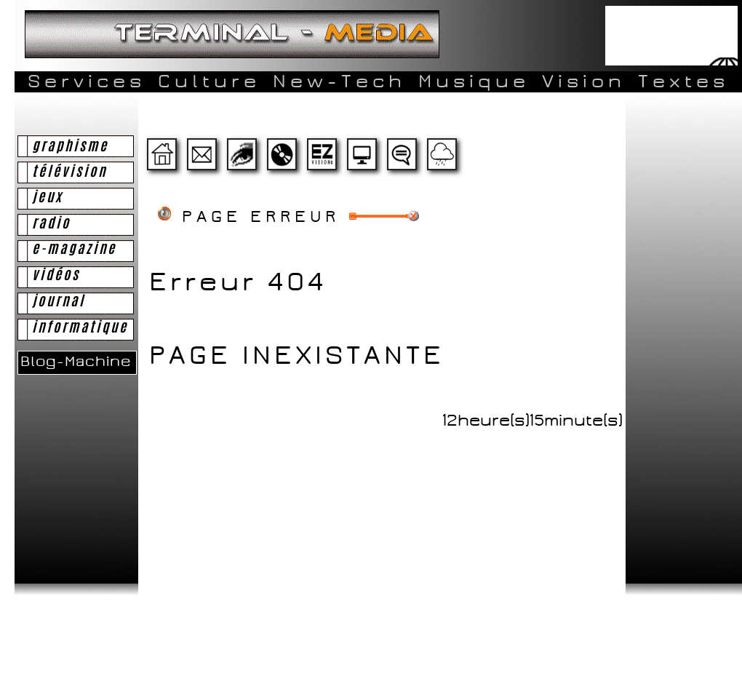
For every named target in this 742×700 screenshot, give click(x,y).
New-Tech (339, 81)
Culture (209, 81)
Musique (474, 81)
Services (87, 81)
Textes (683, 81)
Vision (584, 81)
